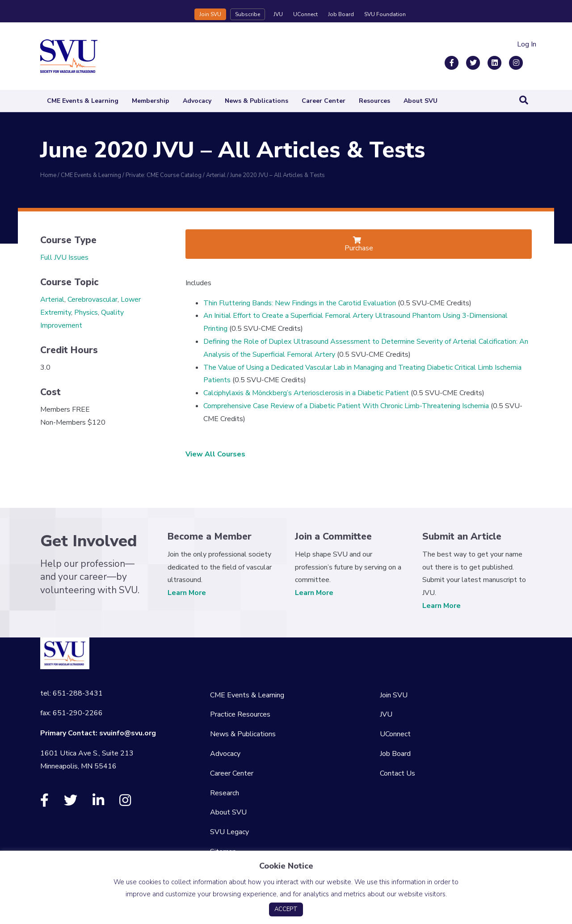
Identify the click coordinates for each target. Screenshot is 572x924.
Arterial (52, 300)
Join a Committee (333, 536)
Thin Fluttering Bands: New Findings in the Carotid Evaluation (300, 303)
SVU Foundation (385, 14)
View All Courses (215, 454)
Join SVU (210, 14)
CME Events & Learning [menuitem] (247, 695)
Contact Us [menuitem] (397, 773)
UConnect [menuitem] (395, 734)
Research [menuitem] (225, 793)
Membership (151, 101)
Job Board (341, 14)
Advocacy (197, 101)
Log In (527, 44)
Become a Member (210, 536)
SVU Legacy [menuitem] (229, 832)
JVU (278, 14)
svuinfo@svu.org (128, 733)
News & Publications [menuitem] (243, 734)
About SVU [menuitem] (228, 812)
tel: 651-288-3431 (71, 693)
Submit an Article (462, 536)
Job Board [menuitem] (395, 754)
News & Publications (257, 101)
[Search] (524, 100)
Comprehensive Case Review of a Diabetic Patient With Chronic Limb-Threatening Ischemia (346, 406)
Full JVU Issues (64, 257)
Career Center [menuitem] (232, 773)
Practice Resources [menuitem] (240, 714)
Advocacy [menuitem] (225, 754)
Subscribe (248, 14)
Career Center (324, 101)
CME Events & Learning (83, 101)
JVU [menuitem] (386, 714)
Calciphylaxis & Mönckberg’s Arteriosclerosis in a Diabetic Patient (306, 393)
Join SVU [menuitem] (394, 695)
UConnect (305, 14)
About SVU (421, 101)
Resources (374, 101)
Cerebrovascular (93, 300)
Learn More (187, 593)
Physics (86, 312)
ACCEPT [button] (286, 909)
